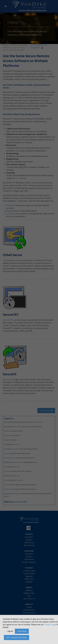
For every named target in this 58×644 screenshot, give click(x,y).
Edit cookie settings (17, 638)
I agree (10, 631)
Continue (22, 631)
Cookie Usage (50, 625)
